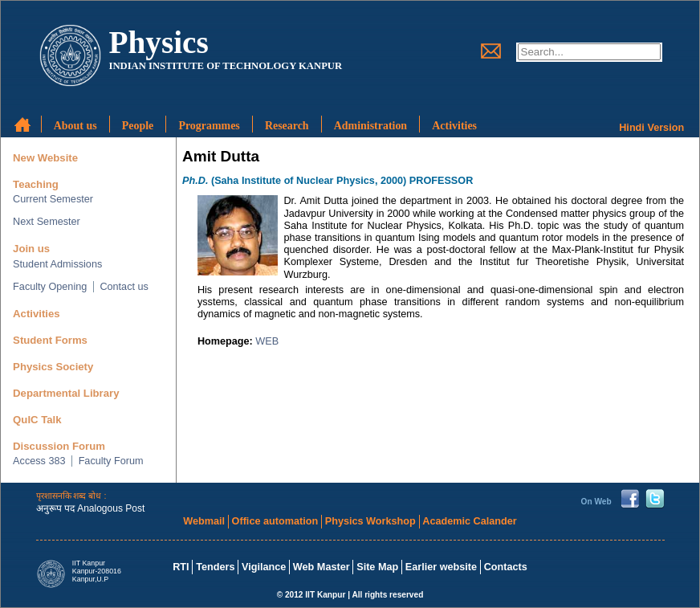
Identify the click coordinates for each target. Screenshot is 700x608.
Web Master (322, 567)
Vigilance (264, 567)
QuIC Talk (37, 420)
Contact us (124, 287)
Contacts (506, 567)
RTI (181, 567)
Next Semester (47, 222)
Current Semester (53, 199)
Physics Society (53, 367)
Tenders (215, 567)
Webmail (204, 521)
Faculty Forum (111, 461)
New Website (45, 158)
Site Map (377, 567)
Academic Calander (469, 521)
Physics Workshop (370, 521)
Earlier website (441, 567)
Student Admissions (57, 264)
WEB (267, 341)
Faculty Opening (50, 287)
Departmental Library (66, 393)
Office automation (275, 521)
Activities (37, 314)
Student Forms (50, 340)
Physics (158, 42)
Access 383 (39, 461)
